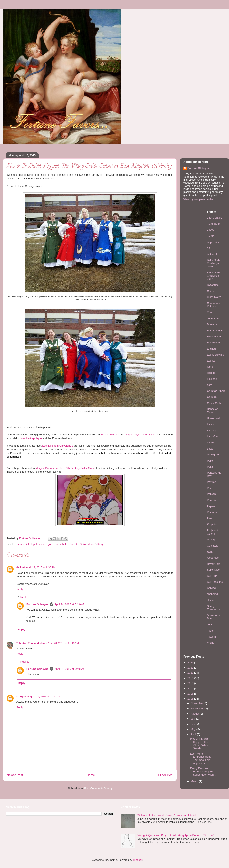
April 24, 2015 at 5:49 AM (69, 604)
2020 (191, 673)
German (212, 397)
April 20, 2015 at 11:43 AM (63, 643)
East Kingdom (215, 331)
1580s (210, 236)
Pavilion (212, 482)
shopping (212, 594)
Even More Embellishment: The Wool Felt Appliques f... (201, 758)
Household (61, 544)
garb (51, 544)
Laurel (211, 442)
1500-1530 (213, 224)
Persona (212, 512)
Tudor (210, 631)
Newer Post (15, 775)
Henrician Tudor (213, 411)
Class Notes (214, 297)
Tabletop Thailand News (31, 643)
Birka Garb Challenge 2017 (213, 276)
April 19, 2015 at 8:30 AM (41, 567)
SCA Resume (215, 582)
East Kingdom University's (58, 446)
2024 (191, 663)
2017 (191, 688)
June (194, 724)
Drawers (212, 324)
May (194, 729)
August (195, 714)
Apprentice (213, 242)
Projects (74, 544)
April (194, 734)
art (208, 248)
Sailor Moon (87, 544)
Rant (210, 552)
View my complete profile (198, 199)
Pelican (211, 494)
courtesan (213, 318)
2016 (191, 694)
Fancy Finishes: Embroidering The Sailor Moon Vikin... (203, 772)
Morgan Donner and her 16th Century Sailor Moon (65, 468)
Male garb (213, 455)
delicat (21, 567)
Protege (212, 540)
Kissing (211, 430)
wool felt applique (31, 438)
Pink (209, 518)
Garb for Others (216, 391)
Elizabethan (214, 336)
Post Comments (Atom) (98, 788)
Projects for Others (214, 532)
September (198, 709)
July (194, 719)
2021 (191, 668)
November (197, 703)
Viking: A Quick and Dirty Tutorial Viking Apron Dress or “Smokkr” (176, 835)
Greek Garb (214, 403)
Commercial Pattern (214, 305)
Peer (210, 488)
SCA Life (212, 576)
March (195, 781)
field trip (30, 544)
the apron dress (110, 435)
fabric (210, 367)
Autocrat (212, 254)
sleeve (211, 600)
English (211, 349)
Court (210, 312)
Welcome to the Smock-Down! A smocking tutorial (167, 815)
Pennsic (212, 500)
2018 (191, 683)
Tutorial (211, 637)
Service (211, 588)
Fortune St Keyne (37, 604)
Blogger (138, 860)
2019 (191, 678)
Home (91, 775)
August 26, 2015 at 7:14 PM (43, 696)
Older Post (166, 775)
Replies (25, 597)
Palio (210, 461)
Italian (210, 424)
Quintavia (213, 546)
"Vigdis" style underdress (140, 435)
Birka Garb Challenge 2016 (213, 263)
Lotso (210, 449)
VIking (99, 544)
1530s (210, 230)
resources (213, 558)
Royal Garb (214, 564)
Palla (210, 467)
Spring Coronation (213, 608)
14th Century (214, 218)
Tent (209, 625)
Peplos (211, 506)
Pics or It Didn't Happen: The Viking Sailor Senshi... (199, 744)
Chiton (211, 291)
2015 (191, 699)
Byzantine (213, 285)
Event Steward (216, 355)
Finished (41, 544)
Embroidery (214, 343)
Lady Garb (213, 436)
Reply (20, 589)
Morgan (21, 696)
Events (20, 544)
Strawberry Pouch (213, 617)
